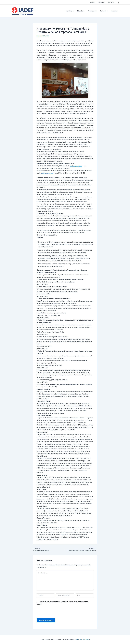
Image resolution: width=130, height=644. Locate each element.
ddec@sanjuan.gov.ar (47, 173)
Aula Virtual (111, 2)
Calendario (103, 2)
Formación (94, 11)
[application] (76, 11)
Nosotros (73, 11)
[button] (118, 2)
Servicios (105, 11)
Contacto (115, 11)
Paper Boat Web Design (83, 639)
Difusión (83, 11)
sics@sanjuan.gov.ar (76, 166)
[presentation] (50, 612)
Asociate (95, 2)
